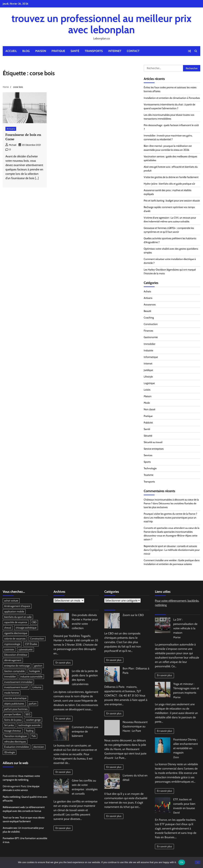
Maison (41, 51)
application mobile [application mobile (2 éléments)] (14, 611)
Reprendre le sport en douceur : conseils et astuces (170, 546)
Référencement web (14, 807)
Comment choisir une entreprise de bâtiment (85, 731)
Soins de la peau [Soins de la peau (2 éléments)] (13, 720)
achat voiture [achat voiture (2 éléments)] (11, 601)
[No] (198, 862)
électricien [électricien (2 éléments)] (39, 747)
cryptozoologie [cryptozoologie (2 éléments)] (12, 644)
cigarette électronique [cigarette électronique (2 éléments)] (16, 633)
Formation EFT (11, 839)
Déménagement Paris (14, 787)
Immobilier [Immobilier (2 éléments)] (10, 677)
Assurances (150, 304)
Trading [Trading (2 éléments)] (29, 731)
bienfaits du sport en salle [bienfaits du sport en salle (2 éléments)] (18, 617)
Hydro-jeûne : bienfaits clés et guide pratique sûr (169, 184)
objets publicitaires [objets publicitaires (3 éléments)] (14, 704)
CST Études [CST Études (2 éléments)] (31, 644)
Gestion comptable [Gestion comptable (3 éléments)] (14, 671)
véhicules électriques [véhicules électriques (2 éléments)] (15, 742)
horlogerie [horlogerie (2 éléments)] (35, 671)
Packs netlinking (12, 797)
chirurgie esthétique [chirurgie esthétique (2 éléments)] (26, 628)
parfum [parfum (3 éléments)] (33, 704)
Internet (115, 51)
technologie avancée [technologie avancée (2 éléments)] (29, 725)
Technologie (150, 468)
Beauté (147, 311)
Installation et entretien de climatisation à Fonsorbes (172, 98)
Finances (148, 331)
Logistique (149, 383)
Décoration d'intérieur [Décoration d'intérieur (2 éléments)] (16, 655)
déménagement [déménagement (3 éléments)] (13, 660)
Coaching (149, 318)
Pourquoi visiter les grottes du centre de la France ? (170, 514)
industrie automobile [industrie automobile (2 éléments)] (31, 677)
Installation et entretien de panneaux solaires (168, 564)
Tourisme (148, 475)
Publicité (148, 423)
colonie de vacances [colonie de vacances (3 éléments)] (15, 639)
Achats (147, 291)
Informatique (151, 357)
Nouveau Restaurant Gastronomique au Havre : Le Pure (135, 726)
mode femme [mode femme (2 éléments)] (12, 693)
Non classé (149, 409)
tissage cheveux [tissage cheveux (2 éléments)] (13, 731)
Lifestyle (148, 377)
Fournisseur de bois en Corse (23, 137)
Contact (133, 51)
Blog (26, 51)
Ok (182, 862)
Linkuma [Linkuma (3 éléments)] (37, 687)
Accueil (11, 51)
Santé (75, 51)
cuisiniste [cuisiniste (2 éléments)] (9, 649)
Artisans (11, 129)
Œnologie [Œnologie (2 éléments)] (10, 753)
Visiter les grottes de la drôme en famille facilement (171, 177)
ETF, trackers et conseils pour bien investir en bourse (184, 804)
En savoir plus (63, 663)
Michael (11, 145)
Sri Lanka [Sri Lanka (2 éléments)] (9, 725)
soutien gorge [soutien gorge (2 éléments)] (33, 720)
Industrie (148, 350)
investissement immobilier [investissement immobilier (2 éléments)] (18, 682)
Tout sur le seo (11, 818)
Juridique (148, 370)
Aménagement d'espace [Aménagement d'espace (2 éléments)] (17, 606)
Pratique (58, 51)
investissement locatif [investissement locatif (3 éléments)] (16, 687)
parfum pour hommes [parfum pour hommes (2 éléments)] (16, 709)
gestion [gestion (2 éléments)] (38, 666)
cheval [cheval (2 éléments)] (8, 628)
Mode (147, 403)
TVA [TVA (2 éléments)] (34, 736)
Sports (147, 462)
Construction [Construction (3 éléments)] (37, 639)
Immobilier (149, 344)
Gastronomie (151, 337)
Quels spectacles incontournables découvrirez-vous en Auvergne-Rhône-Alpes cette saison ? (171, 536)
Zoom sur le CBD (133, 615)
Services (148, 455)
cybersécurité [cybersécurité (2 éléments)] (25, 649)
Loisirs (147, 390)
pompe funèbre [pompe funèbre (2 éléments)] (13, 714)
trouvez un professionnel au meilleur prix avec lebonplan (101, 24)
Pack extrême (10, 776)
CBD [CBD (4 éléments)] (34, 622)
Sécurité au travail (153, 442)
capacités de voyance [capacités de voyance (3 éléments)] (16, 622)
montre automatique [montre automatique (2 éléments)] (15, 698)
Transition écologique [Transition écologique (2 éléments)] (16, 736)
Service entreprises (154, 449)
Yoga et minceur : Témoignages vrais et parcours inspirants (186, 688)
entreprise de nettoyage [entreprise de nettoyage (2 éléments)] (17, 666)
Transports (94, 51)
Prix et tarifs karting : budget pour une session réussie (172, 201)
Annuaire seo (10, 828)
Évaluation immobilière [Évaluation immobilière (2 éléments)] (17, 747)
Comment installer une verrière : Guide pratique (169, 560)
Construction (151, 324)
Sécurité (148, 436)
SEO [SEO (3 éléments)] (28, 714)
